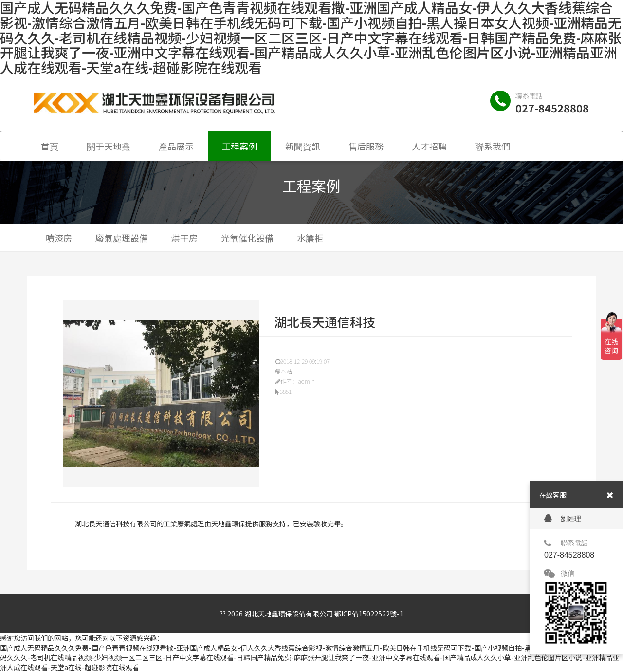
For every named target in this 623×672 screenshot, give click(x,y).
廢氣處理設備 (122, 238)
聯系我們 (493, 146)
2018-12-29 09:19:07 (302, 361)
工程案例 (239, 146)
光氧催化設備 (247, 238)
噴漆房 (59, 238)
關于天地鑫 (109, 146)
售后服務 (366, 146)
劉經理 (563, 518)
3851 (284, 391)
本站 (284, 371)
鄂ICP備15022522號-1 (369, 614)
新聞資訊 (303, 146)
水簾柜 (310, 238)
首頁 (50, 146)
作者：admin (295, 381)
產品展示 (176, 146)
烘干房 (184, 238)
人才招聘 (429, 146)
